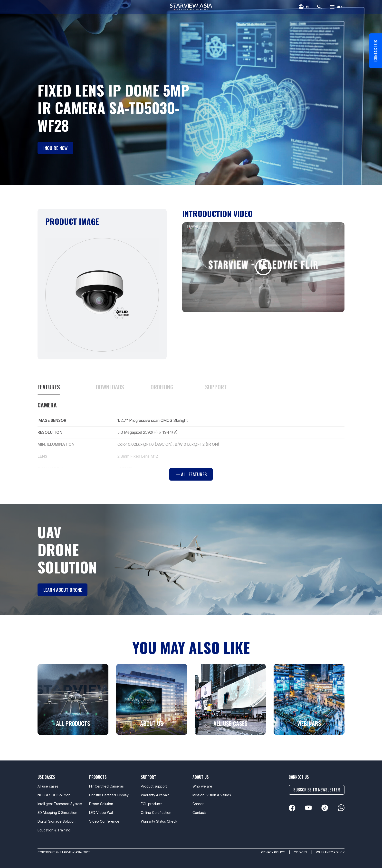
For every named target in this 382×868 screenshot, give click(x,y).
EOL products (152, 804)
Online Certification (156, 813)
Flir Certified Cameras (106, 786)
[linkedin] (293, 808)
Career (198, 804)
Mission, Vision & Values (212, 795)
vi (307, 7)
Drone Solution (101, 804)
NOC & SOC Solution (54, 795)
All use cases (48, 786)
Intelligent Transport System (60, 804)
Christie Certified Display (109, 795)
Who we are (202, 786)
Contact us (375, 67)
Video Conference (104, 821)
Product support (154, 786)
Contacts (200, 813)
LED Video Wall (101, 813)
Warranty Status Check (159, 821)
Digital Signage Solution (57, 821)
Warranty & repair (155, 795)
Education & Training (54, 830)
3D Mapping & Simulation (57, 813)
